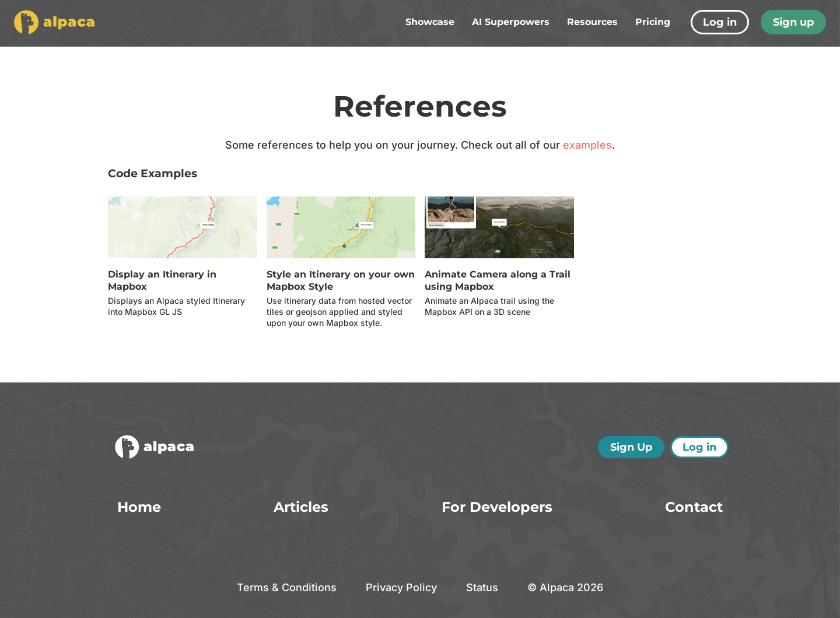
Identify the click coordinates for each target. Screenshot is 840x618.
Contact (694, 507)
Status (482, 587)
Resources (592, 22)
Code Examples (153, 173)
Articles (301, 507)
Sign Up (631, 447)
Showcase (430, 22)
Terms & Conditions (287, 587)
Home (139, 507)
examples (587, 145)
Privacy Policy (401, 587)
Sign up (793, 22)
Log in (720, 22)
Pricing (653, 22)
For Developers (497, 507)
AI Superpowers (511, 22)
